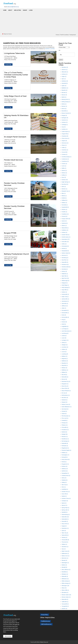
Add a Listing (8, 636)
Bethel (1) (64, 97)
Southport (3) (65, 501)
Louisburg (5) (65, 354)
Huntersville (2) (65, 294)
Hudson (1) (64, 292)
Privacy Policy (45, 615)
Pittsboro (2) (65, 425)
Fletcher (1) (64, 209)
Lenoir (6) (64, 338)
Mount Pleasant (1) (66, 391)
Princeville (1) (65, 427)
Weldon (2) (64, 565)
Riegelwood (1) (65, 448)
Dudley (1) (64, 175)
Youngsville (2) (65, 606)
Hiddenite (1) (65, 274)
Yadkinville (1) (65, 602)
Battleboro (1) (65, 88)
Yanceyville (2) (65, 604)
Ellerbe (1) (64, 196)
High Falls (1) (65, 276)
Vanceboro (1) (65, 547)
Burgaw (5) (64, 115)
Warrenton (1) (65, 558)
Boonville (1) (65, 111)
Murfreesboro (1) (66, 395)
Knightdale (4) (65, 326)
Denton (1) (64, 170)
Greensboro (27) (66, 239)
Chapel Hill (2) (65, 134)
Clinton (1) (64, 145)
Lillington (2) (65, 345)
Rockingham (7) (65, 455)
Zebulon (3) (64, 609)
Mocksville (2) (65, 377)
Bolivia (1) (64, 104)
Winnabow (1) (65, 592)
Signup (25, 10)
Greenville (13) (65, 242)
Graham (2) (64, 232)
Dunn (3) (64, 177)
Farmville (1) (65, 205)
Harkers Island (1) (66, 253)
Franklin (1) (64, 212)
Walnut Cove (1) (66, 556)
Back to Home (7, 34)
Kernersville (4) (65, 317)
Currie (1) (64, 166)
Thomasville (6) (65, 540)
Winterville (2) (65, 599)
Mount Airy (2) (65, 386)
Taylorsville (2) (65, 535)
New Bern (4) (65, 398)
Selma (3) (64, 478)
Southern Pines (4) (66, 498)
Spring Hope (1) (65, 508)
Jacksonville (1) (65, 299)
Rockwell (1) (65, 457)
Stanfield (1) (65, 512)
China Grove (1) (66, 138)
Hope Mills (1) (65, 290)
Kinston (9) (64, 322)
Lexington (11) (65, 340)
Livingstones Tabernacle (14, 53)
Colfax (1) (64, 148)
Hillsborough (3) (65, 281)
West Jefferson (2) (66, 570)
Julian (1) (64, 308)
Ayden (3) (64, 86)
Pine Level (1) (65, 418)
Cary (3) (64, 127)
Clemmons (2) (65, 143)
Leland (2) (64, 336)
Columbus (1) (65, 150)
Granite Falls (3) (66, 235)
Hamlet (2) (64, 248)
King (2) (64, 320)
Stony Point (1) (65, 524)
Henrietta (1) (65, 269)
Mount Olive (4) (65, 388)
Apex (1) (64, 79)
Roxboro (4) (65, 466)
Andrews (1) (65, 74)
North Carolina (64, 35)
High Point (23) (65, 278)
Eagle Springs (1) (66, 182)
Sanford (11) (65, 471)
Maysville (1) (65, 365)
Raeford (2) (64, 432)
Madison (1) (65, 356)
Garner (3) (64, 221)
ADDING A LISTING (50, 49)
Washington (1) (65, 563)
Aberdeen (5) (65, 67)
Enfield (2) (64, 198)
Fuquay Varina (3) (66, 219)
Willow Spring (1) (66, 581)
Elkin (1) (64, 193)
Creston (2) (64, 164)
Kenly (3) (64, 315)
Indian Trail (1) (65, 297)
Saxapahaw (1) (65, 473)
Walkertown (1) (65, 553)
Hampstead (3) (65, 251)
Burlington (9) (65, 118)
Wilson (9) (64, 588)
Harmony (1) (65, 255)
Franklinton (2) (65, 214)
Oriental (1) (64, 411)
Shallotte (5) (65, 480)
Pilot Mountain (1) (66, 416)
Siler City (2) (65, 485)
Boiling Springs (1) (66, 102)
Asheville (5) (65, 83)
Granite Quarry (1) (66, 237)
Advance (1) (65, 70)
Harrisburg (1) (65, 258)
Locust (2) (64, 352)
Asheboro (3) (65, 81)
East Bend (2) (65, 184)
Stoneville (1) (65, 521)
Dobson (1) (64, 173)
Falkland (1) (65, 200)
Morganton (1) (65, 384)
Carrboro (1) (65, 122)
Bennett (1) (64, 93)
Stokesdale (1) (65, 519)
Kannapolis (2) (65, 310)
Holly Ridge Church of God (15, 96)
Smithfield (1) (65, 489)
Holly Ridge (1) (65, 285)
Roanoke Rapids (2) (66, 450)
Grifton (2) (64, 244)
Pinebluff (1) (65, 420)
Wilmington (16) (65, 586)
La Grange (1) (65, 329)
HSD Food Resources (46, 624)
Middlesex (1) (65, 370)
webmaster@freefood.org (13, 7)
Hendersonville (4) (66, 267)
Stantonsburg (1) (66, 514)
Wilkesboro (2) (65, 579)
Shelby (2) (64, 482)
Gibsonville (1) (65, 228)
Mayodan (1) (65, 363)
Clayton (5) (64, 141)
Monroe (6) (64, 379)
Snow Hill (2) (65, 494)
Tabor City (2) (65, 533)
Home (5, 10)
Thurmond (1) (65, 542)
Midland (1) (64, 372)
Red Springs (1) (65, 441)
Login (31, 10)
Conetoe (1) (65, 154)
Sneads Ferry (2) (66, 492)
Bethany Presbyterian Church (16, 254)
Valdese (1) (64, 544)
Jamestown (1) (65, 301)
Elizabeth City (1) (66, 191)
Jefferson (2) (65, 306)
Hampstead (73, 35)
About (10, 10)
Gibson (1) (64, 226)
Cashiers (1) (65, 129)
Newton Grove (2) (66, 404)
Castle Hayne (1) (66, 131)
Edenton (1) (64, 189)
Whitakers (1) (65, 574)
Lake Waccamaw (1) (67, 331)
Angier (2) (64, 76)
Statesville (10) (65, 517)
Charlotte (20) (65, 136)
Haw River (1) (65, 260)
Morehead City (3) (66, 381)
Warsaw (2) (64, 560)
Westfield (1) (65, 572)
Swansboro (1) (65, 528)
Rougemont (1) (65, 464)
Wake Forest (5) (66, 551)
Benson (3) (64, 95)
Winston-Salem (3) (66, 597)
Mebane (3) (64, 368)
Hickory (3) (64, 271)
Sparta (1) (64, 503)
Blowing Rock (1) (66, 99)
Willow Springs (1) (66, 583)
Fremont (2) (64, 216)
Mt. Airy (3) (64, 393)
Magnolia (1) (65, 359)
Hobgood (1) (65, 283)
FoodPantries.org (45, 621)
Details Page (8, 64)
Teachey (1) (64, 537)
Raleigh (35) (65, 434)
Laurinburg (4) (65, 333)
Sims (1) (64, 487)
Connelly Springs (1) (67, 157)
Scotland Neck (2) (66, 476)
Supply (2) (64, 526)
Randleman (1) (65, 439)
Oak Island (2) (65, 409)
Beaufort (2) (65, 90)
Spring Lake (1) (65, 510)
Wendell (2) (64, 567)
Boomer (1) (64, 106)
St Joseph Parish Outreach (15, 137)
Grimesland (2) (65, 246)
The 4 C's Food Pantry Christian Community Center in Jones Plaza (16, 75)
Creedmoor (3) (65, 161)
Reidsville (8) (65, 443)
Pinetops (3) (65, 423)
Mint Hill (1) (64, 375)
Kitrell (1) (64, 324)
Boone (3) (64, 109)
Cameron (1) (65, 120)
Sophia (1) (64, 496)
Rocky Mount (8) (66, 459)
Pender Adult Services (13, 160)
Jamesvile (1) (65, 303)
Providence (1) (65, 430)
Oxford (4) (64, 414)
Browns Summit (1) (66, 113)
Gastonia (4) (65, 223)
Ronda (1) (64, 462)
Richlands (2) (65, 446)
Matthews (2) (65, 361)
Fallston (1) (64, 203)
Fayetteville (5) (65, 207)
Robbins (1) (64, 453)
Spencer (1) (64, 505)
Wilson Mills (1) (65, 590)
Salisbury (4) (65, 469)
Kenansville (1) (65, 313)
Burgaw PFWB (10, 233)
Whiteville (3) (65, 576)
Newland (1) (65, 400)
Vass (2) (64, 549)
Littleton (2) (64, 349)
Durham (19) (65, 180)
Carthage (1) (65, 125)
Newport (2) (64, 402)
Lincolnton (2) (65, 347)
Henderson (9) (65, 265)
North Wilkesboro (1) (67, 407)
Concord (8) (65, 152)
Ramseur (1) (65, 437)
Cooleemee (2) (65, 159)
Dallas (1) (64, 168)
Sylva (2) (64, 531)
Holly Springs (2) (66, 287)
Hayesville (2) (65, 262)
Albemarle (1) (65, 72)
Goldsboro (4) (65, 230)
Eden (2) (64, 187)
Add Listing (18, 10)
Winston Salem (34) (66, 595)
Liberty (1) (64, 342)
